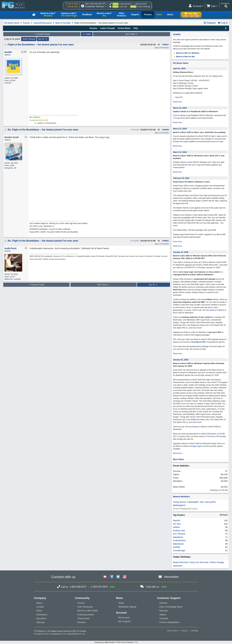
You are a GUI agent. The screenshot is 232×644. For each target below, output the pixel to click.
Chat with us (153, 587)
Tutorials (164, 618)
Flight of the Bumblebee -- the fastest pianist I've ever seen (41, 45)
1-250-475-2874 (140, 4)
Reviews (82, 622)
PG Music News (181, 63)
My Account (124, 617)
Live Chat (123, 7)
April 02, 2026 (179, 68)
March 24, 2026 (180, 108)
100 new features (209, 310)
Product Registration (169, 622)
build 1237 (192, 165)
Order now (177, 242)
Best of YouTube (63, 23)
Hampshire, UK (10, 168)
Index (87, 34)
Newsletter (171, 577)
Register (210, 23)
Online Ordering (144, 7)
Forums (26, 23)
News (121, 603)
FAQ (136, 28)
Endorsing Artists (86, 615)
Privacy (184, 631)
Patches (163, 603)
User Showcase (85, 607)
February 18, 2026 (181, 178)
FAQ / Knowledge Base (171, 607)
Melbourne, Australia (13, 279)
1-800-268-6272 (125, 4)
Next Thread (132, 34)
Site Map (194, 631)
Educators (41, 618)
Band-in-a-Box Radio (88, 611)
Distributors (42, 615)
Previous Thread (42, 34)
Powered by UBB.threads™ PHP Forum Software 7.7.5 (116, 642)
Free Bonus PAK (199, 342)
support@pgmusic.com (76, 634)
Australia (8, 83)
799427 (166, 45)
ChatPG (177, 34)
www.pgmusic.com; (42, 634)
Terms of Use (172, 631)
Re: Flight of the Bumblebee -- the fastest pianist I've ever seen (43, 130)
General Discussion (43, 23)
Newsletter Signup (127, 607)
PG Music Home (12, 23)
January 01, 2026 (181, 360)
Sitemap (40, 622)
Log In (223, 23)
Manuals (164, 611)
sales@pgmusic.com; (58, 634)
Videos (163, 615)
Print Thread (29, 39)
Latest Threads (108, 28)
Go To (43, 39)
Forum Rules (124, 28)
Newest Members (181, 497)
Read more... (178, 102)
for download (217, 139)
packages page (195, 446)
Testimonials (84, 618)
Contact (40, 607)
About (39, 603)
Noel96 (135, 130)
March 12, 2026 (180, 129)
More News (178, 459)
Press (39, 611)
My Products (125, 621)
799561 (166, 241)
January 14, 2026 (181, 252)
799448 (166, 130)
